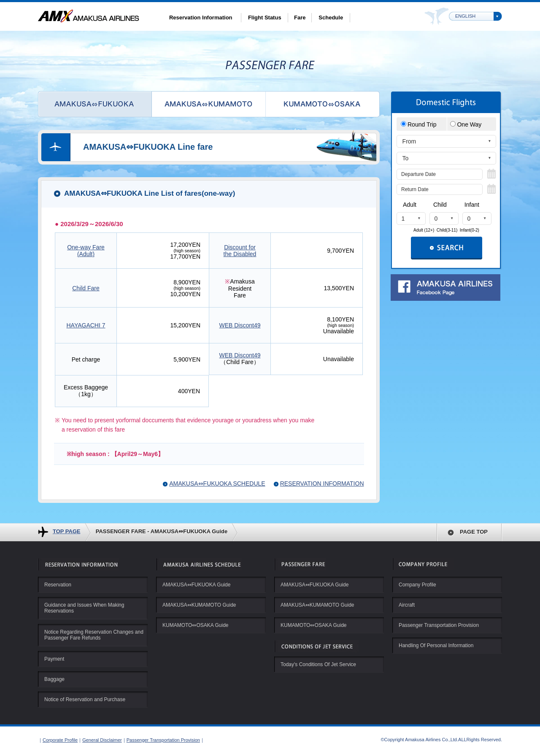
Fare (300, 18)
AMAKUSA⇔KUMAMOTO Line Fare (209, 104)
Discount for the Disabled (240, 251)
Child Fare (86, 288)
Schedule (331, 18)
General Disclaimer (102, 740)
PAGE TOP (474, 532)
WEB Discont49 (240, 325)
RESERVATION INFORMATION (322, 483)
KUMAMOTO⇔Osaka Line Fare (323, 104)
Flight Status (265, 18)
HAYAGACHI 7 (86, 325)
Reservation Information (201, 18)
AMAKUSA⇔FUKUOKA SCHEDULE (217, 483)
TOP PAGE (67, 531)
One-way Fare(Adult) (86, 251)
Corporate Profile (60, 740)
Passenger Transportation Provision (163, 740)
